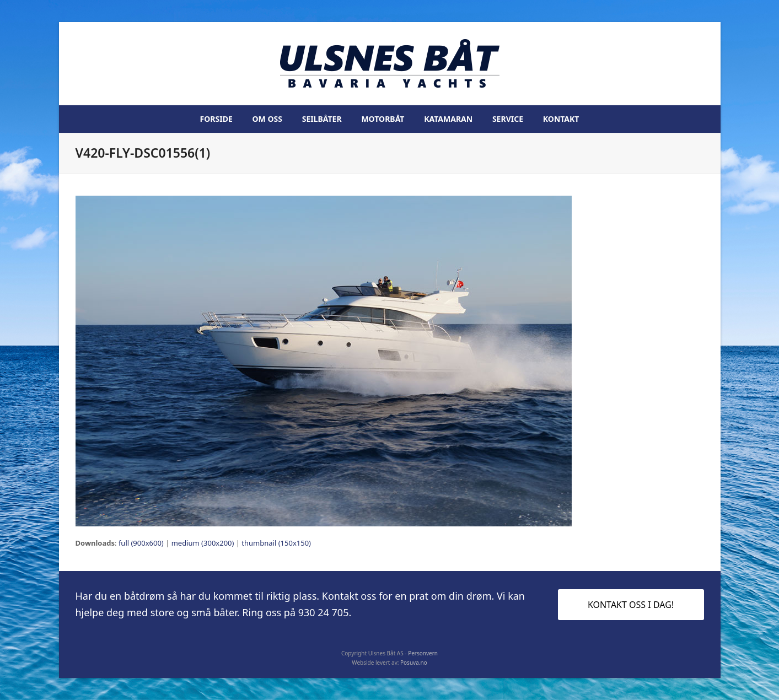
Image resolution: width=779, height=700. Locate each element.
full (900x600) (141, 543)
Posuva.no (414, 663)
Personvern (423, 653)
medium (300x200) (203, 543)
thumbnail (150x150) (276, 543)
